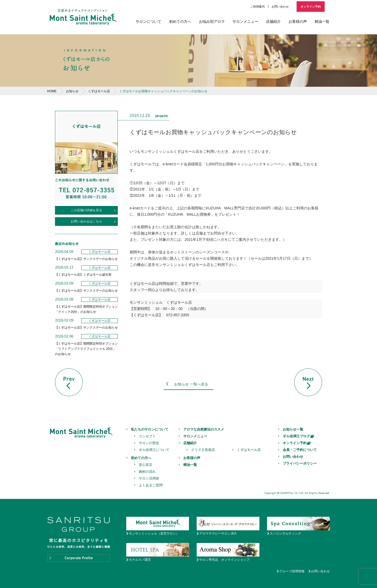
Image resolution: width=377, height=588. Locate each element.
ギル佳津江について (154, 450)
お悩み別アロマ (212, 21)
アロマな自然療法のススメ (204, 429)
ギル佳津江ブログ (299, 436)
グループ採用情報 (292, 571)
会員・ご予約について (300, 450)
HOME (52, 91)
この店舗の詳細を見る (86, 210)
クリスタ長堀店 (203, 450)
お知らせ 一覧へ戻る (191, 384)
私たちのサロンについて (150, 429)
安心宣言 (146, 465)
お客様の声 (298, 21)
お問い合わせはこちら (86, 221)
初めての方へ (180, 21)
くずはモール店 (99, 91)
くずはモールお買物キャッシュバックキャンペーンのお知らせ (163, 91)
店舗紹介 (273, 21)
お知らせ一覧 (293, 429)
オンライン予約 (311, 7)
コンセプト (147, 436)
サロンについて (148, 21)
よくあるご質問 (151, 485)
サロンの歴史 (149, 443)
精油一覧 (322, 21)
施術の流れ (147, 472)
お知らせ (72, 91)
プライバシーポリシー (300, 463)
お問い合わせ (280, 7)
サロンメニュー (245, 21)
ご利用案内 (257, 7)
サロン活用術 (149, 478)
